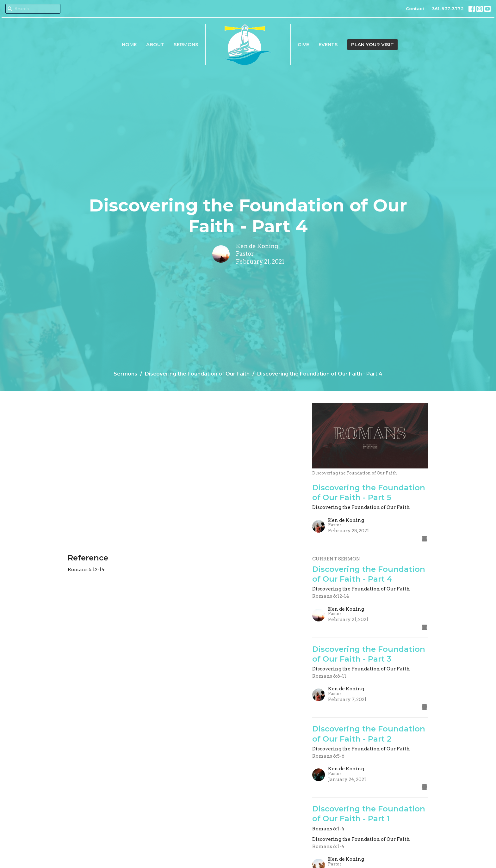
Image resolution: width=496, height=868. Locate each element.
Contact (415, 9)
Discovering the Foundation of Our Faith (197, 374)
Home (129, 44)
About (155, 44)
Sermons (186, 44)
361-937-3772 (448, 9)
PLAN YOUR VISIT (372, 44)
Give (303, 44)
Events (328, 44)
